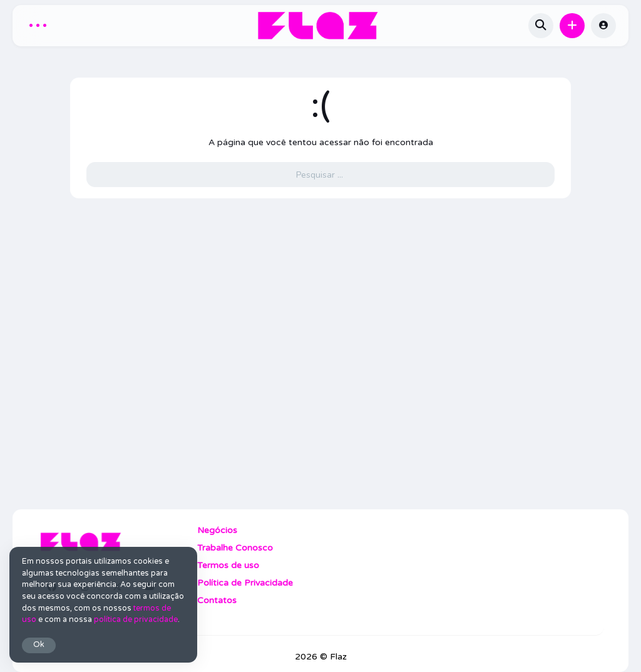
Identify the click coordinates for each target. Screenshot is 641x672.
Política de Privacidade (245, 583)
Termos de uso (228, 565)
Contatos (217, 600)
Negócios (217, 530)
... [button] (38, 23)
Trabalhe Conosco (235, 548)
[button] (572, 26)
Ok (39, 645)
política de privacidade (136, 620)
